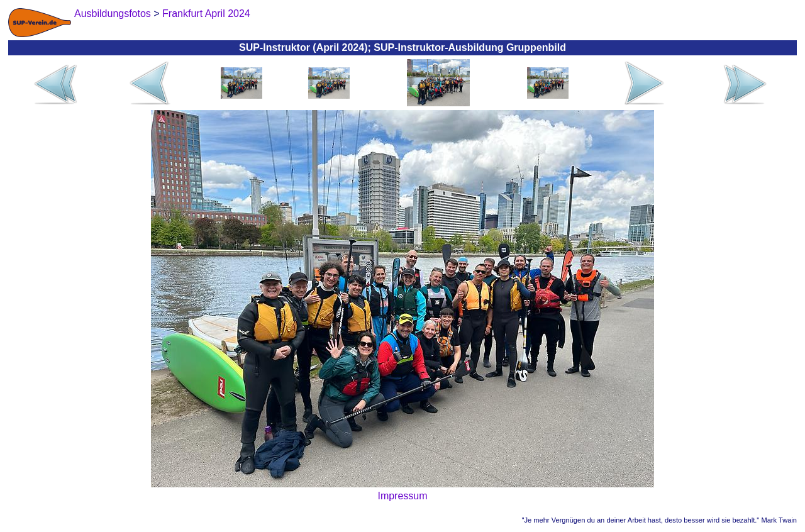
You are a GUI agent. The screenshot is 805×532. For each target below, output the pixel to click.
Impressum (402, 496)
